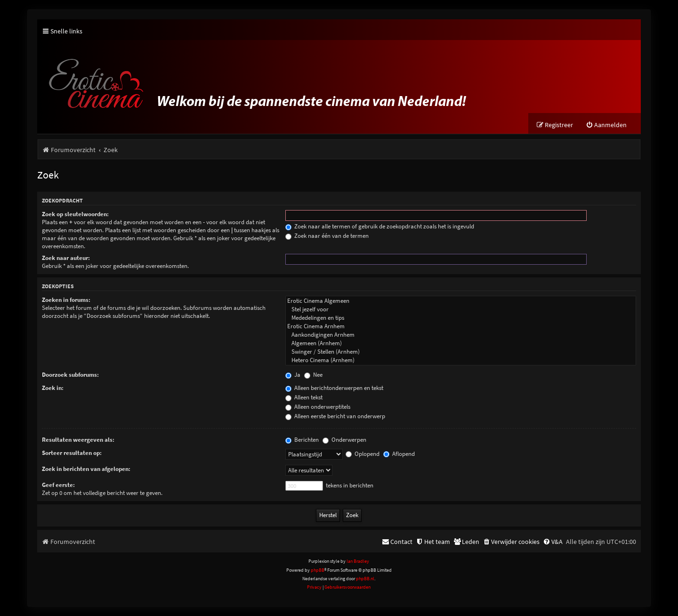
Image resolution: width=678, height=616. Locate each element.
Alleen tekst (304, 397)
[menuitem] (606, 125)
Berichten (302, 440)
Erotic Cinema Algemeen (461, 301)
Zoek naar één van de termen (327, 236)
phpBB (318, 570)
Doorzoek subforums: (70, 375)
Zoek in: (53, 388)
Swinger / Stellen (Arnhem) (461, 352)
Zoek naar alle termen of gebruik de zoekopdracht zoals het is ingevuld (380, 226)
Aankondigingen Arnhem (461, 335)
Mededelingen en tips (461, 318)
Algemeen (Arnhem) (461, 343)
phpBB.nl (365, 579)
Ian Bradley (358, 561)
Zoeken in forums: (66, 300)
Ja (293, 375)
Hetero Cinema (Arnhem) (461, 360)
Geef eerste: (58, 485)
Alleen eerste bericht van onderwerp (335, 416)
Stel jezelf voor (461, 309)
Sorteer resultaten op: (72, 453)
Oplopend (363, 454)
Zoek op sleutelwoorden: (75, 214)
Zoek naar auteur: (66, 258)
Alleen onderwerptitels (318, 407)
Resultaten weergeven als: (78, 440)
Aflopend (399, 454)
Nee (313, 375)
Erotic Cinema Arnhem (461, 326)
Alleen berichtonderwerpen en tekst (334, 388)
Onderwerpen (344, 440)
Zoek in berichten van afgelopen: (86, 469)
